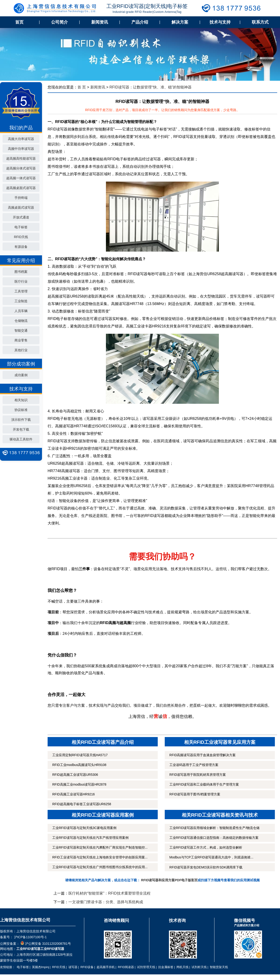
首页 (19, 22)
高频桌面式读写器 (21, 207)
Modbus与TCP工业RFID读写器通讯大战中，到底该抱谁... (211, 857)
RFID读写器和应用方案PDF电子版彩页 (170, 880)
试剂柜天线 (199, 967)
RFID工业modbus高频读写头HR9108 (79, 765)
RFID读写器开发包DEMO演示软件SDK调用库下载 (206, 867)
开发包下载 (21, 429)
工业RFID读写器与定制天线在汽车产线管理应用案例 (90, 838)
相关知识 (21, 400)
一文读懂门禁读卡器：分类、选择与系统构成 (106, 902)
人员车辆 (21, 311)
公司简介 (59, 22)
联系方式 (260, 22)
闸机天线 (182, 967)
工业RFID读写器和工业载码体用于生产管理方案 (204, 784)
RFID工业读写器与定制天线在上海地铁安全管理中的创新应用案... (100, 857)
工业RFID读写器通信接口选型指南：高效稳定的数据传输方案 (214, 838)
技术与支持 (220, 22)
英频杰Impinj (41, 967)
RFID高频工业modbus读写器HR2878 (79, 784)
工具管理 (21, 291)
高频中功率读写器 (21, 149)
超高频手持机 (106, 967)
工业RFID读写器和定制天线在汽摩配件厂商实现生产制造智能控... (100, 847)
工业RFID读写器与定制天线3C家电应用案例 (84, 828)
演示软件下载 (21, 420)
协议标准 (21, 410)
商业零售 (21, 340)
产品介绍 (140, 22)
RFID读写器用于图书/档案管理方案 (195, 794)
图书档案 (21, 272)
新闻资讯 (100, 22)
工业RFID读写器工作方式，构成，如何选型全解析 (206, 847)
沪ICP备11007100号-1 (30, 937)
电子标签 (21, 227)
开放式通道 (21, 217)
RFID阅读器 (126, 967)
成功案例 (21, 375)
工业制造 (21, 301)
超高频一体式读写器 (21, 178)
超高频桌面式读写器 (21, 188)
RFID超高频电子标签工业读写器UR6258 (82, 804)
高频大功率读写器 (21, 139)
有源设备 (21, 247)
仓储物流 (21, 321)
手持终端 (21, 198)
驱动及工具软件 (21, 439)
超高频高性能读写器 (21, 158)
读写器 (73, 967)
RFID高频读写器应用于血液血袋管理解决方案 (203, 755)
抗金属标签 (166, 967)
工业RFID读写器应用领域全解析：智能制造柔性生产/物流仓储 (215, 828)
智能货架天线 (219, 967)
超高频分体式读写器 (21, 168)
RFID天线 (21, 237)
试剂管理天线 (146, 967)
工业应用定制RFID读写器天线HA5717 (80, 755)
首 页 (82, 87)
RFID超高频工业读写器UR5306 (75, 775)
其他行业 (21, 350)
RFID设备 (87, 967)
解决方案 (180, 22)
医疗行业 (21, 281)
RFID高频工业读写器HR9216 (73, 794)
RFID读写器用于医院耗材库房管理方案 (198, 775)
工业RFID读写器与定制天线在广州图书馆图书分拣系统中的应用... (100, 867)
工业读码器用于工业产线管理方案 (194, 765)
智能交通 (21, 330)
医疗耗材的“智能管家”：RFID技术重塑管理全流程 (109, 893)
